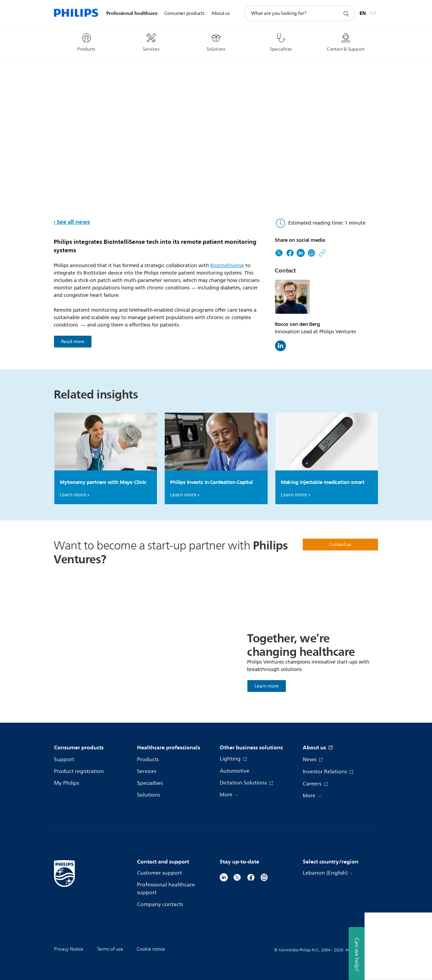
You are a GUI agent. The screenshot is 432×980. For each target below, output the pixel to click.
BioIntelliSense (227, 266)
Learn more (73, 495)
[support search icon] (346, 14)
